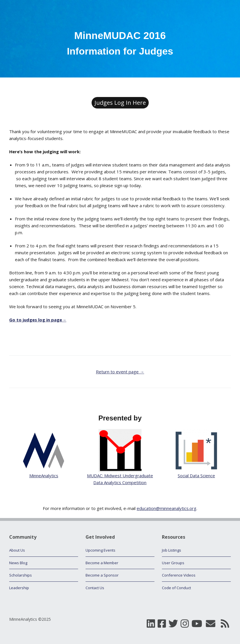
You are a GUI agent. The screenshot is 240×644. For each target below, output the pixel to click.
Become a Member (102, 563)
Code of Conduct (176, 588)
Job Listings (172, 550)
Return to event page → (120, 372)
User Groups (173, 563)
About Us (17, 550)
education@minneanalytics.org (167, 508)
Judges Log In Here (120, 103)
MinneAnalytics (44, 476)
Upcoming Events (100, 550)
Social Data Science (196, 476)
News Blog (18, 563)
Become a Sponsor (102, 575)
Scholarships (21, 575)
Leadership (19, 588)
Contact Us (95, 588)
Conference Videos (179, 575)
